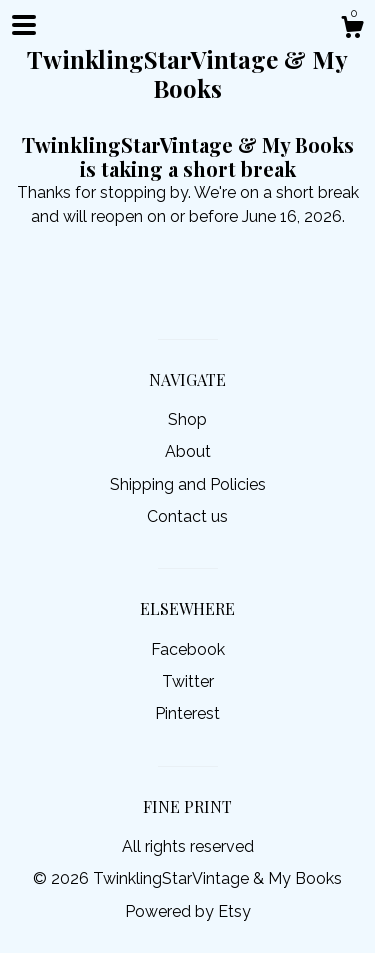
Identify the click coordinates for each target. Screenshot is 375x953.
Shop (187, 419)
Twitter (188, 681)
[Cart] (352, 30)
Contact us (187, 516)
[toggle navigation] (24, 25)
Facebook (188, 649)
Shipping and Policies (188, 484)
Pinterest (187, 713)
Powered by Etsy (188, 911)
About (188, 451)
